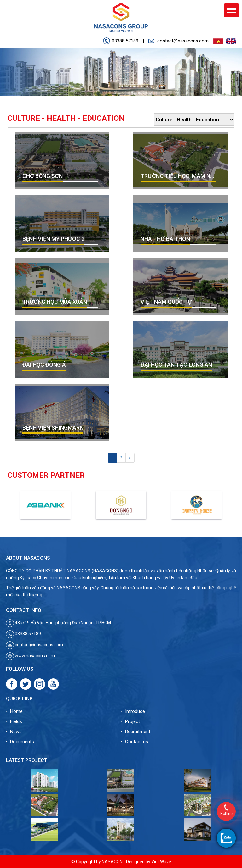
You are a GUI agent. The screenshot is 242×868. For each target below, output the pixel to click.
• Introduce (133, 711)
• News (14, 732)
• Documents (20, 742)
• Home (14, 711)
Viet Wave (161, 862)
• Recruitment (136, 732)
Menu (231, 10)
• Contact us (135, 742)
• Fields (14, 721)
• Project (130, 721)
